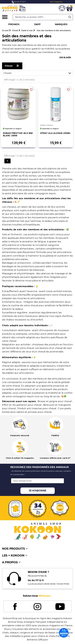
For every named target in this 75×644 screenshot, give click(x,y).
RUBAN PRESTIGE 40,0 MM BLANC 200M (18, 134)
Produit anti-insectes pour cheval (37, 408)
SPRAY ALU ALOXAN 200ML (55, 133)
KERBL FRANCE (47, 125)
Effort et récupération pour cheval (22, 405)
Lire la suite (65, 57)
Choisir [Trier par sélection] (38, 73)
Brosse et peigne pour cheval (55, 401)
